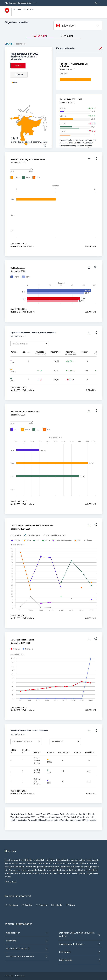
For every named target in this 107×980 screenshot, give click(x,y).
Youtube (41, 905)
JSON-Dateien (80, 960)
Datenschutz (20, 976)
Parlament (27, 941)
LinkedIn (57, 905)
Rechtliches (9, 976)
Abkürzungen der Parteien (80, 944)
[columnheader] (16, 353)
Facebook (11, 905)
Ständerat (67, 36)
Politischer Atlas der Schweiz (27, 957)
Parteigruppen (34, 535)
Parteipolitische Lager (56, 535)
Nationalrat (40, 36)
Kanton (18, 66)
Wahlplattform (27, 933)
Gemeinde (19, 75)
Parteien (17, 535)
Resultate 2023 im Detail (27, 949)
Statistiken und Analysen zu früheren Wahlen (80, 935)
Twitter (27, 905)
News (70, 905)
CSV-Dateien (80, 952)
